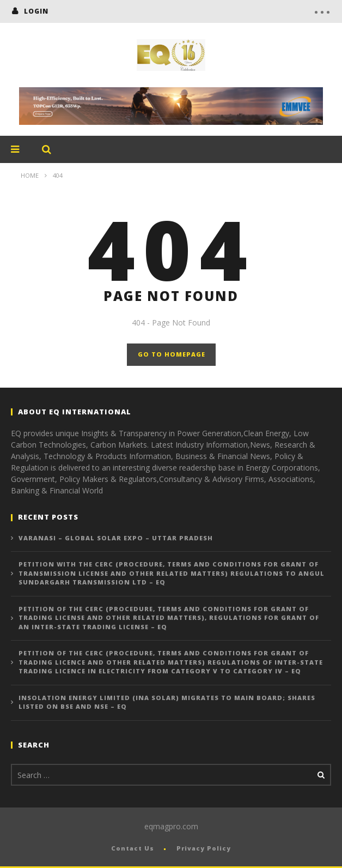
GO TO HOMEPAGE (172, 354)
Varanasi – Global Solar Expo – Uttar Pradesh (116, 538)
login (36, 11)
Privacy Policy (204, 848)
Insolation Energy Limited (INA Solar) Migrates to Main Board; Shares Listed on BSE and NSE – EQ (167, 702)
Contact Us (133, 848)
